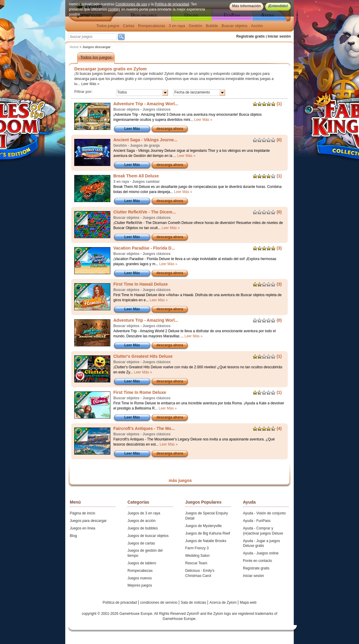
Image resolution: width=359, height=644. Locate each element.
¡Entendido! (278, 6)
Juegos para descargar (88, 521)
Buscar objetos (235, 26)
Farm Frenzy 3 (197, 548)
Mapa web (248, 603)
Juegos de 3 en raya (144, 513)
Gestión (196, 26)
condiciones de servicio (159, 603)
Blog (73, 536)
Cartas (129, 26)
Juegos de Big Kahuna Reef (208, 533)
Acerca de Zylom (224, 603)
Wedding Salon (197, 556)
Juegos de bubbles (143, 528)
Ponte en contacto (258, 561)
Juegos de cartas (141, 543)
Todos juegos (108, 26)
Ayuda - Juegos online (261, 553)
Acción (257, 26)
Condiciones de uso (131, 4)
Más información (246, 6)
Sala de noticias (194, 603)
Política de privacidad (172, 4)
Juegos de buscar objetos (148, 536)
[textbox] (93, 37)
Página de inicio (83, 513)
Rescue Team (196, 563)
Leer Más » (90, 84)
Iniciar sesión (279, 36)
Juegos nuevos (140, 578)
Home (74, 47)
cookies (114, 9)
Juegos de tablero (142, 563)
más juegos (180, 480)
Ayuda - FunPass (257, 521)
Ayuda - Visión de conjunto (264, 513)
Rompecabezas (152, 26)
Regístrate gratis (251, 36)
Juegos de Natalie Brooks (206, 541)
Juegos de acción (141, 521)
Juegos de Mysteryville (203, 526)
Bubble (212, 26)
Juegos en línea (83, 528)
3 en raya (177, 26)
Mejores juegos (140, 585)
